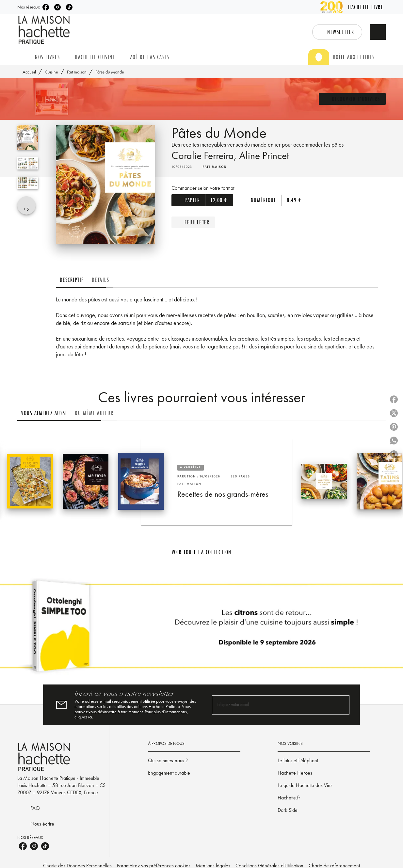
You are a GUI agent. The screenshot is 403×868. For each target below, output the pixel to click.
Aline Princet (279, 164)
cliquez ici (155, 717)
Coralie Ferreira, (210, 164)
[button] (327, 32)
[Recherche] (378, 32)
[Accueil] (45, 30)
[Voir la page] (201, 629)
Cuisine (52, 72)
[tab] (24, 57)
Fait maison (78, 72)
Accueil (30, 72)
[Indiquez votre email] (273, 705)
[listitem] (49, 7)
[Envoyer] (342, 705)
